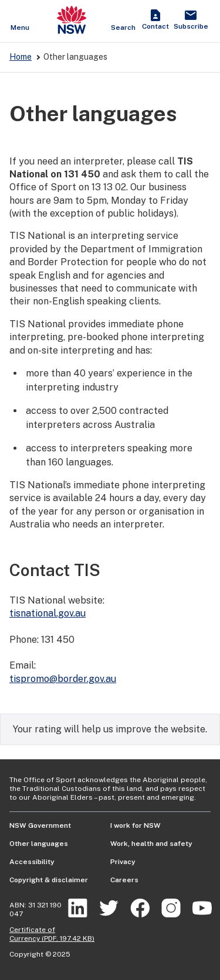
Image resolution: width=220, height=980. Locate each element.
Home (21, 57)
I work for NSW (136, 825)
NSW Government (40, 825)
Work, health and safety (151, 844)
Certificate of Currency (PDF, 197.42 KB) (52, 934)
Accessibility (32, 862)
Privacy (123, 862)
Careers (124, 880)
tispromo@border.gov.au (63, 679)
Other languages (39, 844)
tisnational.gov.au (48, 613)
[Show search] (123, 21)
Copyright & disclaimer (49, 880)
